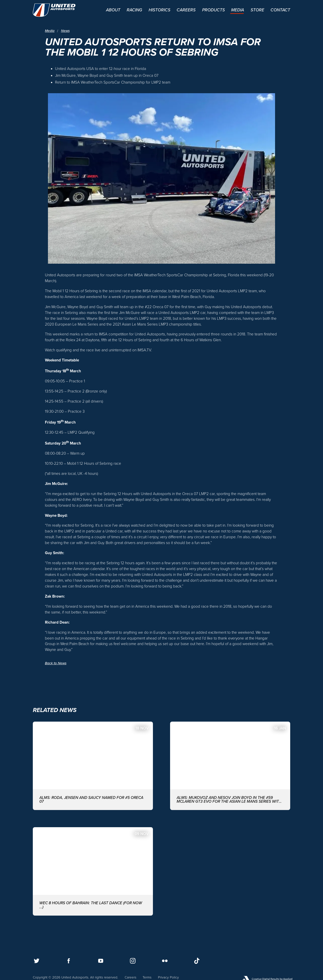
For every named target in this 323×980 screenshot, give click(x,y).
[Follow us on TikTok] (197, 961)
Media (50, 31)
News (65, 31)
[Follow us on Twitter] (37, 961)
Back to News (56, 663)
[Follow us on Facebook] (69, 961)
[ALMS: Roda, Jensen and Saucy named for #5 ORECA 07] (93, 766)
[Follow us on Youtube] (101, 961)
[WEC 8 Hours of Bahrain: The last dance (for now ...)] (93, 871)
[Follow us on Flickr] (165, 961)
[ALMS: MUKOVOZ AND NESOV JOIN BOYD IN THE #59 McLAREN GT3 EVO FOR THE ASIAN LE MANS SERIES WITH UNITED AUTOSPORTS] (230, 766)
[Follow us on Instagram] (133, 961)
